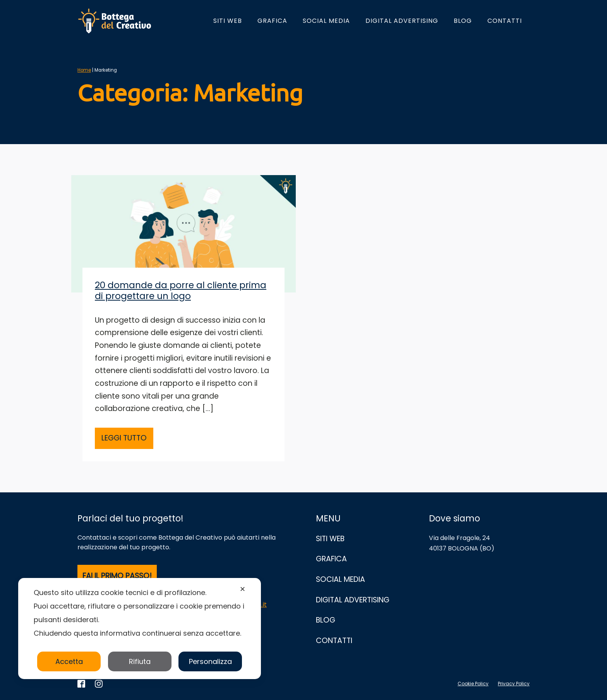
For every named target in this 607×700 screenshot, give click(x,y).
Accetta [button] (69, 661)
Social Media (326, 21)
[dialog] (140, 629)
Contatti (505, 21)
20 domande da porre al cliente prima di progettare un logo (181, 291)
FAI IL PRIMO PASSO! (117, 576)
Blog (463, 21)
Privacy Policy (514, 684)
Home (84, 70)
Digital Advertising (402, 21)
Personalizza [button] (210, 661)
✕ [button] (243, 589)
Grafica (272, 21)
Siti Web (228, 21)
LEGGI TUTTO (124, 438)
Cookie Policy (473, 684)
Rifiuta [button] (140, 661)
